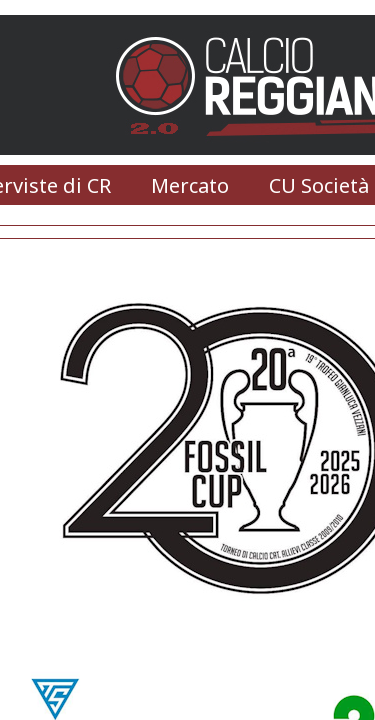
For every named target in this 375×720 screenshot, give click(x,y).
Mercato (190, 185)
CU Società (319, 185)
